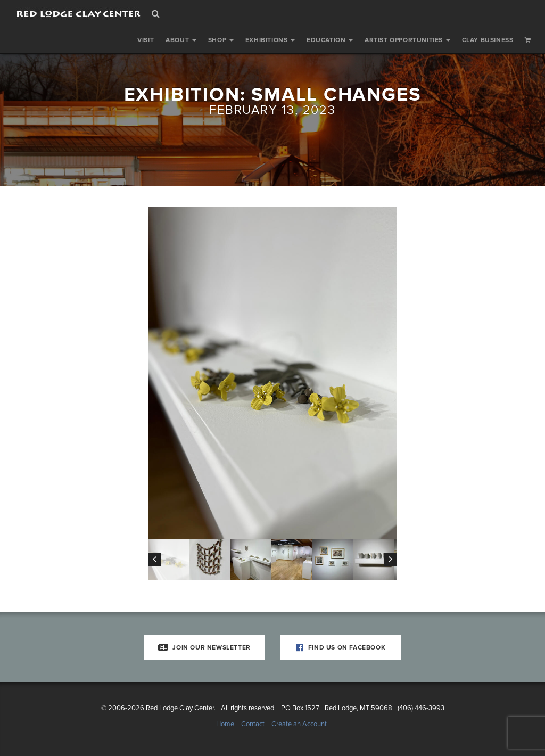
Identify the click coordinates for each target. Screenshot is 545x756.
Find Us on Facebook (341, 647)
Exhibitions (270, 40)
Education (330, 40)
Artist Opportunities (407, 40)
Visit (146, 40)
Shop (221, 40)
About (181, 40)
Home (225, 724)
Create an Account (299, 724)
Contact (253, 724)
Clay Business (488, 40)
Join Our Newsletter (204, 647)
